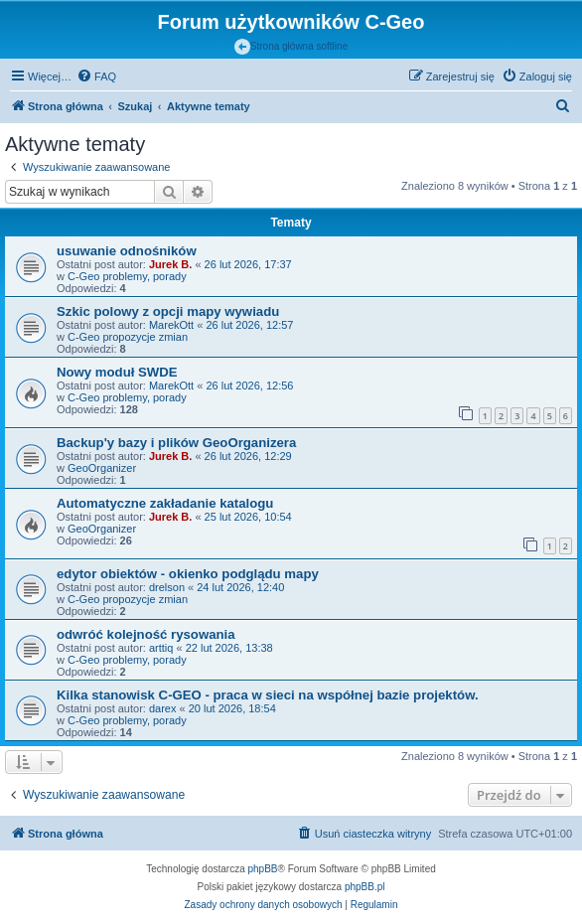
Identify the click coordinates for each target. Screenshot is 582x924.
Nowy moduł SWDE (117, 372)
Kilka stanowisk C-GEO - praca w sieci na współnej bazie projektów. (268, 695)
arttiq (161, 648)
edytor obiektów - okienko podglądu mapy (188, 574)
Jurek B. (170, 264)
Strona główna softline (291, 47)
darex (163, 708)
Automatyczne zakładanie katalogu (165, 503)
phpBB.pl (365, 887)
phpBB (263, 869)
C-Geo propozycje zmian (128, 337)
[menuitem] (96, 77)
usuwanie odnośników (127, 251)
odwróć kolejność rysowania (146, 634)
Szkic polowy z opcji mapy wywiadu (168, 311)
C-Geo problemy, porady (127, 276)
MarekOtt (171, 325)
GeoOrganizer (102, 468)
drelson (167, 587)
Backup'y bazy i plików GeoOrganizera (176, 443)
